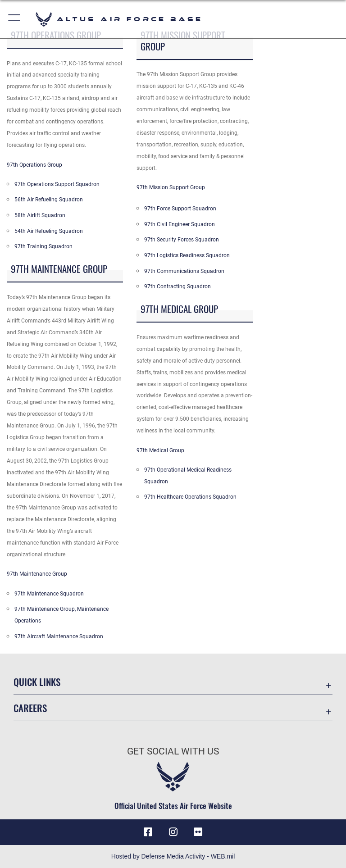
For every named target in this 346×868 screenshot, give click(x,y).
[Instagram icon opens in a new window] (173, 832)
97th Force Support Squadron (180, 209)
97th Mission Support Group (171, 187)
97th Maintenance (37, 609)
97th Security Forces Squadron (182, 240)
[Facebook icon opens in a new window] (148, 832)
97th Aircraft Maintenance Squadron (59, 636)
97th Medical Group (160, 450)
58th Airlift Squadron (40, 215)
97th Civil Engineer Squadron (180, 224)
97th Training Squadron (43, 246)
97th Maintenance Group (37, 574)
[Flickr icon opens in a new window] (198, 832)
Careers (30, 708)
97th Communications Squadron (184, 271)
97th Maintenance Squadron (49, 594)
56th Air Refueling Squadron (49, 200)
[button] (15, 19)
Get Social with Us (173, 751)
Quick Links (37, 682)
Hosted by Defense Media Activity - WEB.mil (173, 856)
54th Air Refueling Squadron (49, 231)
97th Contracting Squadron (178, 286)
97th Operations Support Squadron (57, 184)
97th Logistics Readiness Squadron (187, 255)
